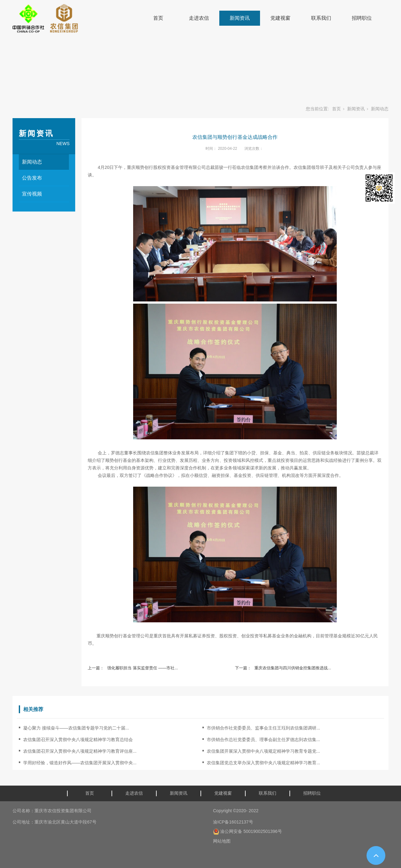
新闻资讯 (240, 18)
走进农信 (199, 18)
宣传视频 (32, 194)
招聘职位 (362, 18)
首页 (158, 18)
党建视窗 (280, 18)
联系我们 (321, 18)
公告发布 (32, 178)
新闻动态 (380, 109)
